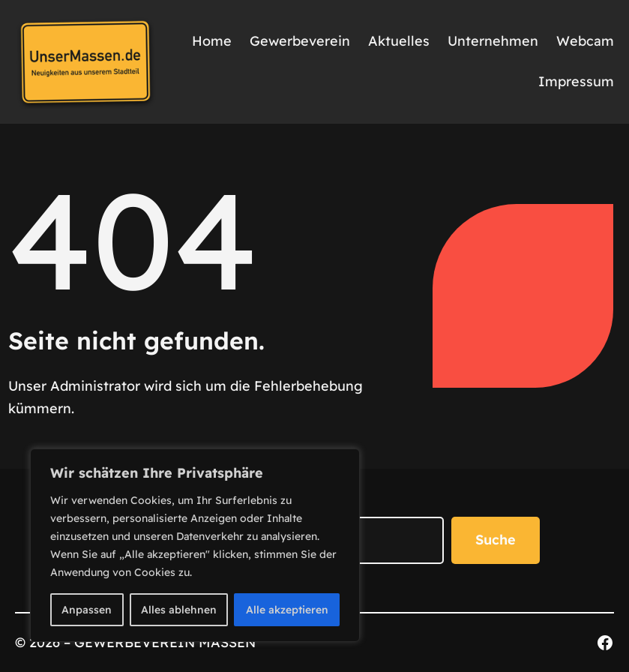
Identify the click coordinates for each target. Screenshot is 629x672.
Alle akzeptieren (287, 610)
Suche (496, 540)
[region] (195, 545)
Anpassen (87, 610)
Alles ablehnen (179, 610)
